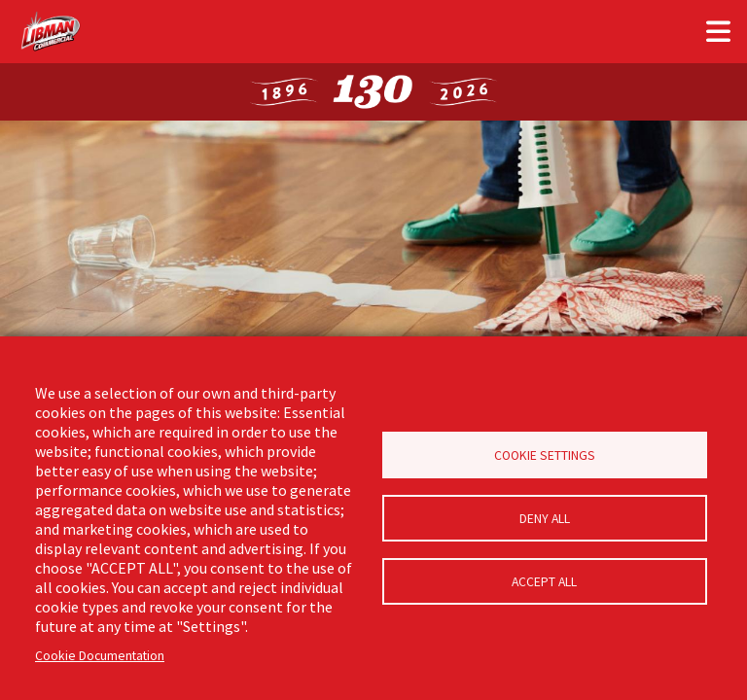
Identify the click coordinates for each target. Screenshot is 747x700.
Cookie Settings (545, 455)
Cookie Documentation (100, 656)
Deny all (545, 519)
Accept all (544, 582)
